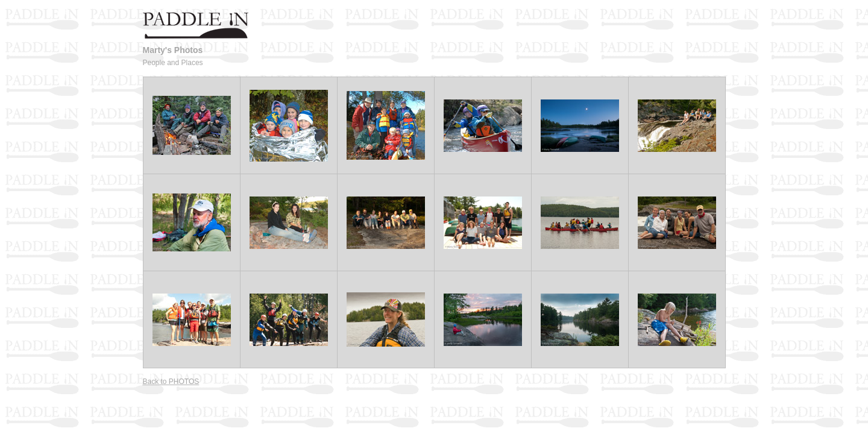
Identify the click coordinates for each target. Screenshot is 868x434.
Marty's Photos (173, 50)
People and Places (173, 63)
